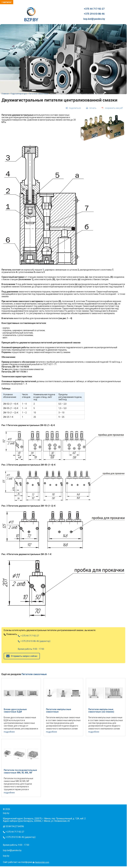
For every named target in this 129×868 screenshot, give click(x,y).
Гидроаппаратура (19, 94)
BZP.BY (31, 15)
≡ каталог (7, 2)
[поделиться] (73, 108)
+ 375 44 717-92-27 (28, 636)
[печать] (91, 108)
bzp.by (6, 856)
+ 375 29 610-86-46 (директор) (34, 641)
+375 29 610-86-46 (94, 14)
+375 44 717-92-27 (94, 9)
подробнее (9, 732)
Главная (5, 94)
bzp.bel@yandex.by (94, 19)
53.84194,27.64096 (15, 826)
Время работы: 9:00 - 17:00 (31, 649)
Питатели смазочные (38, 94)
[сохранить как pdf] (112, 108)
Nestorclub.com (42, 862)
